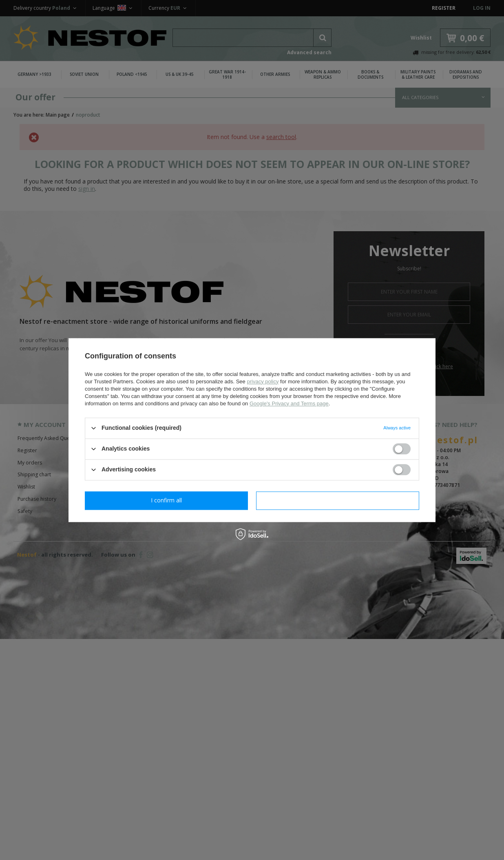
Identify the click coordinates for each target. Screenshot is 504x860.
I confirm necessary (167, 500)
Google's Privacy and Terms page (289, 403)
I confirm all (338, 500)
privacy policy (263, 381)
